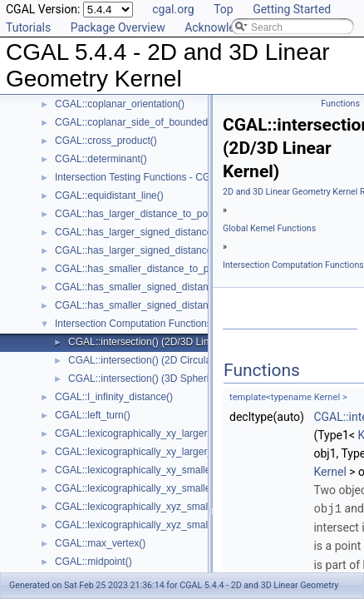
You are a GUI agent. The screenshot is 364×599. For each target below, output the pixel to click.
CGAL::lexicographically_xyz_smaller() (140, 507)
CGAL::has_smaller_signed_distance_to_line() (157, 287)
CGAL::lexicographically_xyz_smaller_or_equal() (162, 525)
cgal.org (173, 9)
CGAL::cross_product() (106, 141)
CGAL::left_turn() (93, 415)
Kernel (330, 472)
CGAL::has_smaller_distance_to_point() (143, 269)
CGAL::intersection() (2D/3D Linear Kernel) (163, 342)
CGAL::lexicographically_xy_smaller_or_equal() (160, 488)
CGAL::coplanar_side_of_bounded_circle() (149, 122)
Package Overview (118, 27)
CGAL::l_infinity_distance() (114, 397)
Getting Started (292, 9)
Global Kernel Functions (269, 228)
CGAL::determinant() (101, 159)
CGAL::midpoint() (93, 562)
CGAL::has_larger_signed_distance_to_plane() (159, 250)
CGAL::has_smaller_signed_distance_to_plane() (162, 305)
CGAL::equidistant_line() (109, 196)
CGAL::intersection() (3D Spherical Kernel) (162, 379)
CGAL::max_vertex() (100, 543)
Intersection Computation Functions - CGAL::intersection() (183, 324)
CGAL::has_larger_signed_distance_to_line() (154, 232)
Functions (340, 104)
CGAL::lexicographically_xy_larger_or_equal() (157, 452)
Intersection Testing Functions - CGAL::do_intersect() (172, 177)
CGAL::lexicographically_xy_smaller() (138, 470)
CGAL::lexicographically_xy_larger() (134, 433)
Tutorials (28, 27)
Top (224, 9)
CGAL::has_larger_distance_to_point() (140, 214)
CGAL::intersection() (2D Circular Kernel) (159, 360)
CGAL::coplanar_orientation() (120, 104)
